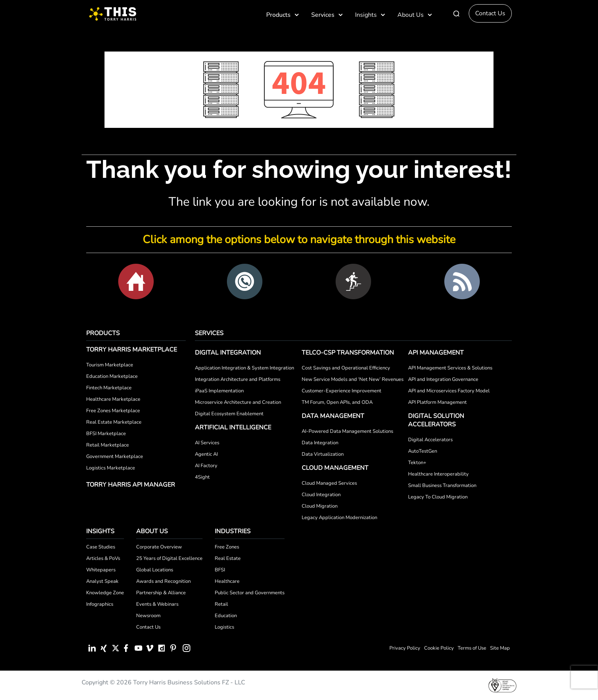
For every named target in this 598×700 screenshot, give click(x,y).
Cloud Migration (320, 506)
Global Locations (155, 570)
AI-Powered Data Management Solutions (347, 431)
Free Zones (227, 547)
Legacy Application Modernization (339, 518)
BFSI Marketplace (106, 434)
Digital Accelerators (430, 440)
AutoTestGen (423, 451)
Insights (371, 15)
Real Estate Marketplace (114, 422)
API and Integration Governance (443, 379)
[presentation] (584, 677)
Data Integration (320, 443)
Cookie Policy (439, 648)
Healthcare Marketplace (113, 399)
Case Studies (101, 547)
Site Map (500, 648)
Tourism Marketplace (110, 365)
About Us (415, 15)
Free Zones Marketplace (113, 411)
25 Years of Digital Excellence (169, 558)
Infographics (100, 604)
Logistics (224, 627)
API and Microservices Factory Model (449, 391)
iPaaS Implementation (219, 391)
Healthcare (227, 581)
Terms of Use (472, 648)
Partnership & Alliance (161, 593)
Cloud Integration (321, 495)
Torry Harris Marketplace (132, 350)
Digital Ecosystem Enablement (229, 414)
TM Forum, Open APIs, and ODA (337, 402)
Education (226, 616)
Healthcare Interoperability (438, 474)
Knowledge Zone (105, 593)
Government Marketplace (115, 456)
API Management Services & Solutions (450, 368)
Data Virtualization (323, 454)
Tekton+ (417, 463)
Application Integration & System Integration (244, 368)
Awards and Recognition (163, 581)
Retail (221, 604)
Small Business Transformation (442, 485)
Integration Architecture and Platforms (238, 379)
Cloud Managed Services (329, 483)
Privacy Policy (405, 648)
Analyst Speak (102, 581)
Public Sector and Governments (250, 593)
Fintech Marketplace (109, 388)
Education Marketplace (112, 376)
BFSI (220, 570)
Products (283, 15)
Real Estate (228, 558)
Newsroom (148, 616)
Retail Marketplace (108, 445)
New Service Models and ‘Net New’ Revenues (353, 379)
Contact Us (490, 13)
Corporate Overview (159, 547)
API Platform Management (437, 402)
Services (327, 15)
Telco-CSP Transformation (348, 353)
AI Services (207, 443)
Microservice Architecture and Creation (238, 402)
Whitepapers (101, 570)
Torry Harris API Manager (131, 485)
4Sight (202, 477)
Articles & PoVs (103, 558)
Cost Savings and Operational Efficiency (346, 368)
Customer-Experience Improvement (342, 391)
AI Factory (206, 466)
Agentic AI (206, 454)
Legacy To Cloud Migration (438, 497)
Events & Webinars (157, 604)
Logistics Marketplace (111, 468)
